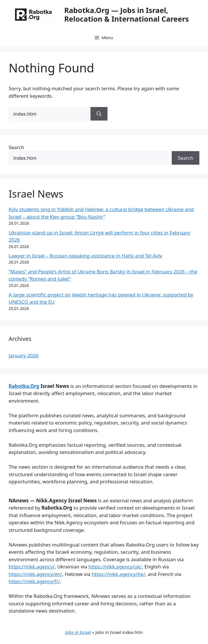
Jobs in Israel (78, 632)
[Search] (99, 114)
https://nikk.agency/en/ (35, 574)
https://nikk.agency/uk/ (115, 567)
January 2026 (24, 355)
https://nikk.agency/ (32, 567)
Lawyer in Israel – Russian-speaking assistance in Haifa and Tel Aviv (85, 256)
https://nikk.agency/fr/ (34, 581)
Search (16, 147)
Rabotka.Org (24, 386)
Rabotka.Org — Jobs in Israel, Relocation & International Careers (127, 14)
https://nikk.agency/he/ (118, 574)
